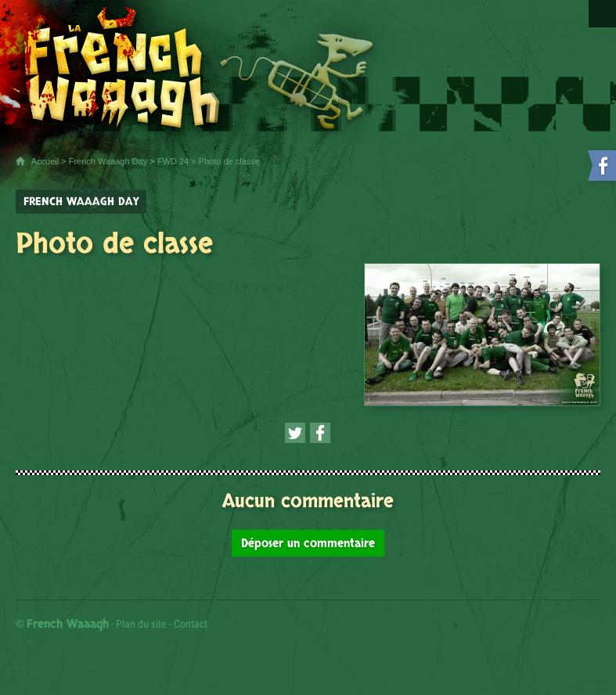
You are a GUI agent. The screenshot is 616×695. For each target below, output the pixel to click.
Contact (191, 624)
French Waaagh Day (108, 161)
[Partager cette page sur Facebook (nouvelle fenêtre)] (320, 433)
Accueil (45, 161)
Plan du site (141, 624)
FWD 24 (173, 161)
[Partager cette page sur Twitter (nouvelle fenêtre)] (295, 433)
